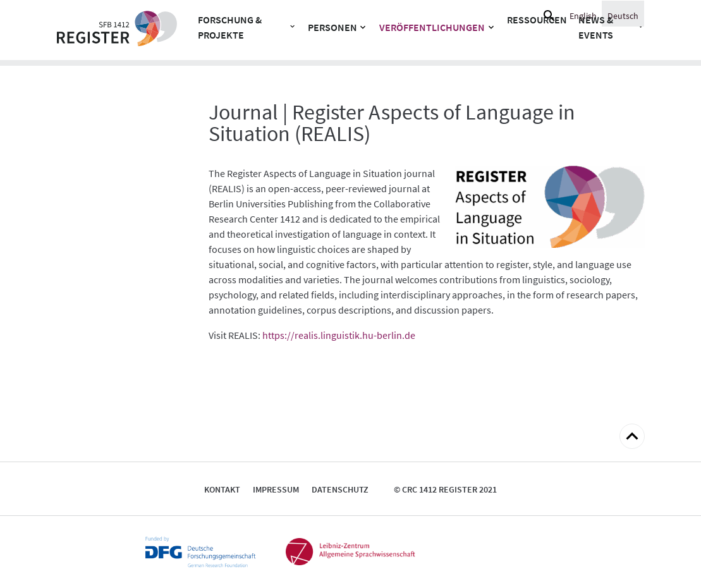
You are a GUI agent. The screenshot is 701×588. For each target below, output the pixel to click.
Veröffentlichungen (432, 27)
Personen (332, 27)
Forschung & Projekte (230, 27)
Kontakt (222, 489)
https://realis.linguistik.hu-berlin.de (339, 335)
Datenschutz (340, 489)
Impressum (276, 489)
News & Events (596, 27)
